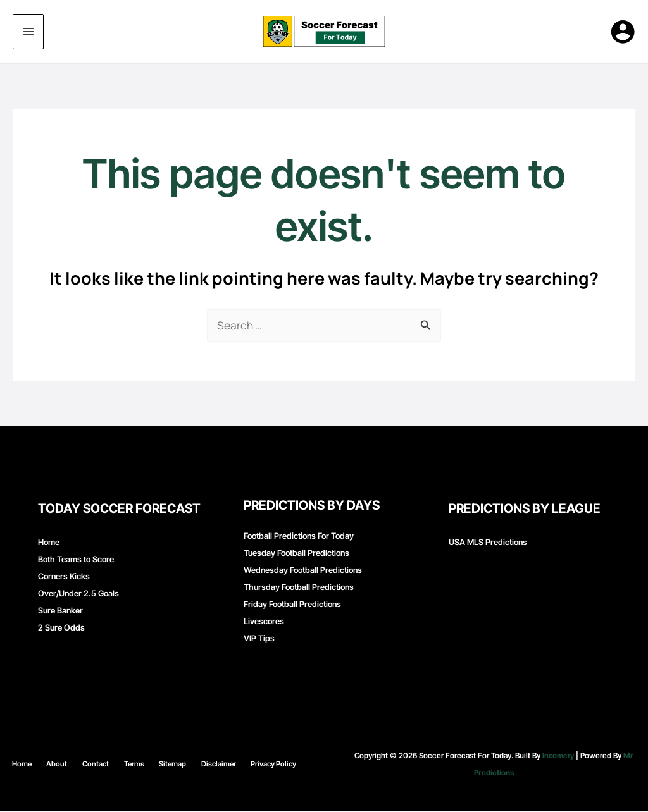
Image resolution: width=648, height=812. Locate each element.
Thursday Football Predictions (299, 587)
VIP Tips (259, 639)
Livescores (264, 622)
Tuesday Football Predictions (296, 553)
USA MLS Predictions (488, 543)
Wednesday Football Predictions (303, 570)
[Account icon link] (623, 32)
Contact (101, 764)
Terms (133, 764)
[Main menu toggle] (28, 32)
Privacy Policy (253, 764)
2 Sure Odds (61, 628)
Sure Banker (60, 611)
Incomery (558, 756)
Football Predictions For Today (299, 536)
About (69, 764)
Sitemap (165, 764)
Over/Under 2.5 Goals (78, 594)
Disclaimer (204, 764)
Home (49, 543)
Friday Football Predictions (292, 605)
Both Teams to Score (76, 560)
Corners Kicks (64, 577)
